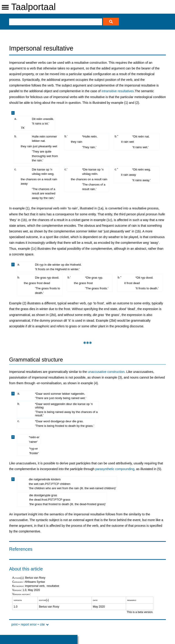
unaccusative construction (106, 372)
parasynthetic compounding (115, 469)
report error (29, 624)
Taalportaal (33, 7)
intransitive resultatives (118, 91)
